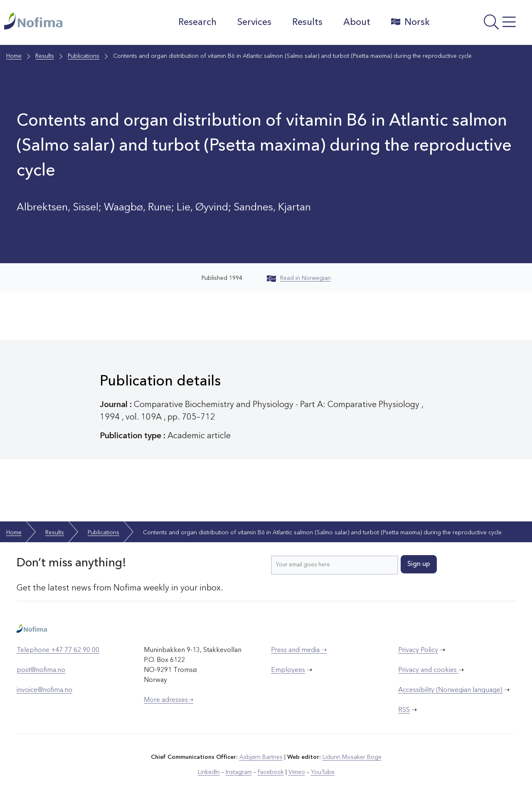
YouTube (323, 772)
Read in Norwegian (299, 278)
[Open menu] (483, 25)
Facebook (271, 772)
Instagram (239, 772)
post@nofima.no (41, 670)
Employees (288, 670)
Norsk (410, 22)
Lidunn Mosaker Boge (352, 757)
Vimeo (297, 772)
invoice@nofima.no (44, 690)
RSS (404, 710)
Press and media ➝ (299, 650)
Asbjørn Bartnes (261, 757)
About (357, 22)
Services (254, 22)
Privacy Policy (418, 650)
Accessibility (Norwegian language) (450, 690)
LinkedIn (209, 772)
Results (307, 22)
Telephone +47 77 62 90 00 (58, 650)
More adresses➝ (169, 700)
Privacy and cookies (428, 670)
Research (197, 22)
